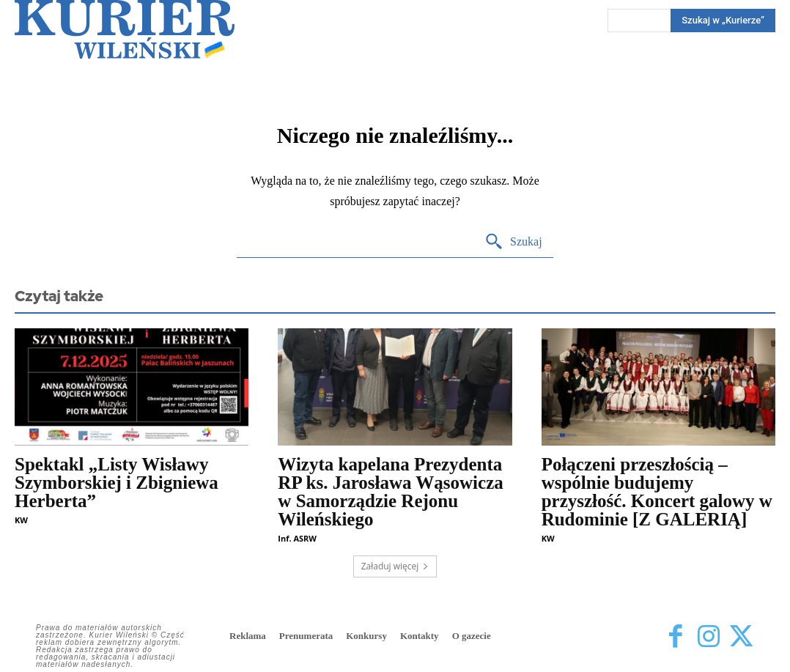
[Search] (513, 242)
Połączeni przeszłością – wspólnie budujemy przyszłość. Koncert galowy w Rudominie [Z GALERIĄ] (657, 492)
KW (21, 520)
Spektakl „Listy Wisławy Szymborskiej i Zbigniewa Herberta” (117, 483)
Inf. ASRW (297, 538)
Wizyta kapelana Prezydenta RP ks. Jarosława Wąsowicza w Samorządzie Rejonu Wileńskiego (390, 492)
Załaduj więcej (395, 566)
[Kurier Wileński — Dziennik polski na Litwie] (125, 29)
